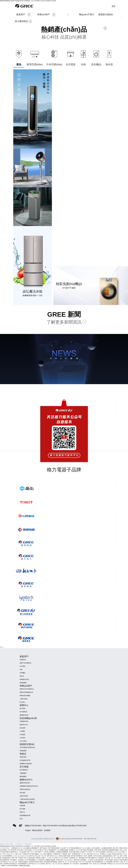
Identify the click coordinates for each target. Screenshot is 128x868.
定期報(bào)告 (24, 721)
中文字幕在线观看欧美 (74, 848)
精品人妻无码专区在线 (115, 854)
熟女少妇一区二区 (41, 856)
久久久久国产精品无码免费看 (84, 850)
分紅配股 (22, 734)
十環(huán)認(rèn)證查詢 (27, 799)
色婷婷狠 (101, 858)
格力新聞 (22, 708)
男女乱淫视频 (109, 860)
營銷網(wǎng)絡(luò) (26, 764)
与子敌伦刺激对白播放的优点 (9, 852)
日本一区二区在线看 (85, 862)
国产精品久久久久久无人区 (9, 862)
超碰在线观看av (108, 856)
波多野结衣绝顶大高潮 (36, 862)
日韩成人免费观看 (50, 852)
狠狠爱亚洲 (6, 860)
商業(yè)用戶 (46, 15)
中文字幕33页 (12, 850)
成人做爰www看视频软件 (31, 848)
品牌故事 (22, 806)
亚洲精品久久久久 (17, 848)
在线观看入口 (74, 858)
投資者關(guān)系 (25, 815)
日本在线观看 (96, 848)
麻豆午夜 (15, 858)
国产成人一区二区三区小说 (54, 864)
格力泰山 (22, 702)
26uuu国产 (21, 850)
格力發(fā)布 (23, 712)
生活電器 (22, 666)
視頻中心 (22, 812)
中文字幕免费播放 (30, 860)
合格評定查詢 (24, 796)
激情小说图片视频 (65, 856)
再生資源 (22, 793)
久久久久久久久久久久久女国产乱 (24, 856)
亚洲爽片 (72, 850)
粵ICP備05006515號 (90, 839)
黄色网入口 (104, 854)
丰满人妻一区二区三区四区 (113, 858)
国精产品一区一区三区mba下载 (68, 862)
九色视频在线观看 (106, 848)
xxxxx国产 (64, 848)
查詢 (105, 28)
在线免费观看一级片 (86, 864)
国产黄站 (116, 862)
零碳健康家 (23, 683)
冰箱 (21, 669)
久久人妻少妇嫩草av (46, 854)
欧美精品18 (13, 864)
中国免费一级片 (66, 854)
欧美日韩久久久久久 (93, 854)
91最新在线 (57, 854)
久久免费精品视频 (63, 850)
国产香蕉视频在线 (98, 862)
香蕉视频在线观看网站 (51, 862)
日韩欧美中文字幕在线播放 (31, 854)
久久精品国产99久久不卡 (27, 852)
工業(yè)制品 (24, 699)
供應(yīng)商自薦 (25, 789)
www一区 (9, 854)
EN (113, 6)
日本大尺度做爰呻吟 (50, 850)
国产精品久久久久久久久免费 (116, 852)
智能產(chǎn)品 (24, 679)
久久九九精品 (86, 848)
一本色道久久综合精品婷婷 (96, 860)
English (28, 830)
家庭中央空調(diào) (26, 663)
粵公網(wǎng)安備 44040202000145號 (69, 839)
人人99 (49, 858)
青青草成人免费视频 (80, 860)
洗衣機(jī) (23, 673)
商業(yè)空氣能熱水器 (26, 692)
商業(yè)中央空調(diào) (27, 689)
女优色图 (21, 860)
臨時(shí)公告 (24, 725)
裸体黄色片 (80, 856)
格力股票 (22, 728)
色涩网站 (6, 864)
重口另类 (116, 848)
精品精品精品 (7, 858)
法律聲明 (47, 830)
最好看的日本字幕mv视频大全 (88, 858)
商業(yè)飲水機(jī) (25, 696)
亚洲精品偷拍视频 (24, 866)
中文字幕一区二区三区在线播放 (96, 852)
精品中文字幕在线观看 (121, 860)
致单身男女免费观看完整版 (111, 850)
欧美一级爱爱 (88, 856)
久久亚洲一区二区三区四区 (60, 858)
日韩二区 (123, 862)
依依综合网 (98, 850)
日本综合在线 (98, 856)
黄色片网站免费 (74, 852)
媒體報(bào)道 (24, 715)
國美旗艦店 (23, 776)
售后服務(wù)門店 (25, 760)
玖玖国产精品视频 (12, 866)
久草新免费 (103, 864)
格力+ (21, 819)
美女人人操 (123, 850)
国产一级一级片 (118, 856)
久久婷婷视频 (108, 862)
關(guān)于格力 (87, 14)
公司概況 (22, 731)
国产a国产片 (39, 852)
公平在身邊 (23, 741)
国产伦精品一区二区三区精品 (34, 850)
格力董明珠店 (23, 21)
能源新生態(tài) (106, 14)
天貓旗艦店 (23, 773)
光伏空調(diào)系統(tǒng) (27, 747)
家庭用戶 (23, 15)
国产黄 (73, 856)
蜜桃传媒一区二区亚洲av (71, 864)
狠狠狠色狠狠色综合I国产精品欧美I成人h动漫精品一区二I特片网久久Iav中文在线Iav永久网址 (28, 1)
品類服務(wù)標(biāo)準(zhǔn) (29, 786)
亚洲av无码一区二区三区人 (65, 860)
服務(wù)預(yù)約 (25, 783)
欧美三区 (96, 864)
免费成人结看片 (41, 858)
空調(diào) (23, 660)
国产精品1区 (44, 848)
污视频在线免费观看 (62, 852)
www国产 (83, 852)
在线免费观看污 (23, 864)
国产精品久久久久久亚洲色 (37, 864)
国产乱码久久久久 (53, 856)
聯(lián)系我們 (37, 830)
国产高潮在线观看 (54, 848)
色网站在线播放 (23, 862)
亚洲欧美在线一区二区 (79, 854)
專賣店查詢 (23, 757)
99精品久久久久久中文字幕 (116, 864)
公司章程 (22, 738)
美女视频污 (14, 860)
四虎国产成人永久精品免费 (27, 858)
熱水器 (22, 676)
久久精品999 (41, 860)
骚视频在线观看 (50, 860)
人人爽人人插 (17, 854)
